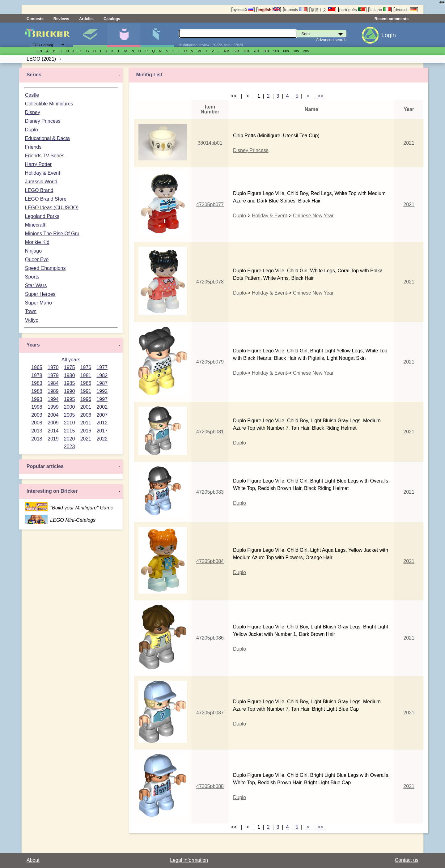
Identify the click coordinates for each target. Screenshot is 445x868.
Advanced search (331, 40)
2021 (86, 439)
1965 (37, 367)
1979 (53, 375)
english (269, 10)
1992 (102, 391)
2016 (86, 431)
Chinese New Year (313, 216)
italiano (380, 10)
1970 (53, 367)
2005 (70, 415)
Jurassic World (41, 182)
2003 (37, 415)
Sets (90, 35)
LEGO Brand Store (46, 199)
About (33, 860)
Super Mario (38, 303)
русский (243, 10)
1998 (37, 407)
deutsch (406, 10)
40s (227, 51)
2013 (37, 431)
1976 (86, 367)
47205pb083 (210, 492)
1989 (53, 391)
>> (321, 96)
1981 (86, 375)
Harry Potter (38, 164)
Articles (86, 19)
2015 (70, 431)
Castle (32, 95)
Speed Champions (45, 268)
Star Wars (36, 285)
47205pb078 (210, 282)
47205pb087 (210, 713)
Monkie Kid (37, 242)
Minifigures (124, 35)
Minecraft (35, 225)
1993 (37, 399)
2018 (37, 439)
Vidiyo (32, 320)
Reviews (61, 19)
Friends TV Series (45, 156)
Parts (157, 35)
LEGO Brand (39, 190)
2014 (53, 431)
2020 (70, 439)
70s (256, 51)
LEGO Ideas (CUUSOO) (52, 208)
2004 (53, 415)
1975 (70, 367)
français (295, 10)
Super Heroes (40, 294)
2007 (102, 415)
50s (236, 51)
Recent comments (392, 19)
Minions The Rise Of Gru (52, 234)
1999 (53, 407)
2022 (102, 439)
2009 (53, 423)
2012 (102, 423)
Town (31, 311)
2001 (86, 407)
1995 (70, 399)
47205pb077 (210, 204)
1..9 (39, 51)
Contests (35, 19)
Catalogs (112, 19)
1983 (37, 383)
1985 (70, 383)
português (352, 10)
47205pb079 (210, 362)
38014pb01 (210, 143)
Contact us (407, 860)
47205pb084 (210, 561)
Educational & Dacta (47, 138)
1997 (102, 399)
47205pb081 (210, 432)
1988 (37, 391)
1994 (53, 399)
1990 (70, 391)
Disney (33, 112)
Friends (33, 147)
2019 (53, 439)
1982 (102, 375)
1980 (70, 375)
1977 (102, 367)
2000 (70, 407)
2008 (37, 423)
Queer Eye (37, 260)
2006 (86, 415)
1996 (86, 399)
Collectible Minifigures (49, 104)
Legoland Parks (42, 216)
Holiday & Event (43, 173)
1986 (86, 383)
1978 (37, 375)
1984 (53, 383)
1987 (102, 383)
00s (286, 51)
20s (306, 51)
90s (276, 51)
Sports (32, 277)
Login (389, 35)
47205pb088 (210, 786)
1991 (86, 391)
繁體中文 (323, 10)
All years (71, 360)
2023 (70, 447)
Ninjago (33, 251)
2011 (86, 423)
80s (266, 51)
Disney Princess (43, 121)
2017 (102, 431)
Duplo (32, 130)
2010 (70, 423)
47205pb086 (210, 638)
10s (296, 51)
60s (246, 51)
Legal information (189, 860)
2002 (102, 407)
